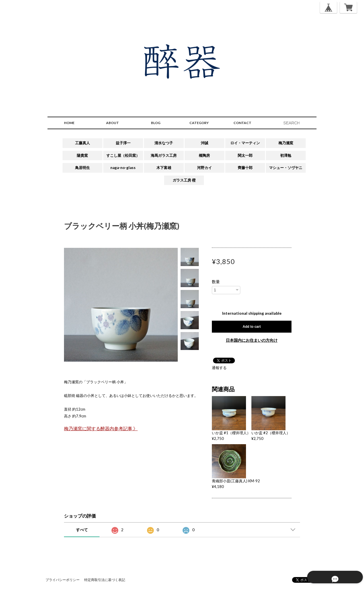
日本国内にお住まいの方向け (252, 340)
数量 (216, 282)
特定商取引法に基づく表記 (105, 580)
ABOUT (112, 123)
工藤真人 (82, 143)
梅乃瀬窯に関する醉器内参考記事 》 (101, 429)
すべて (82, 530)
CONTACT (242, 123)
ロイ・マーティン (245, 143)
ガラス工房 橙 (184, 180)
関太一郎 (245, 155)
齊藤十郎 (245, 168)
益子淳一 (123, 143)
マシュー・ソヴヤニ (286, 168)
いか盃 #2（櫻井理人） (271, 433)
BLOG (156, 123)
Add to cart (252, 327)
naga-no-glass (123, 168)
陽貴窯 (82, 155)
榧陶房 (204, 155)
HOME (69, 123)
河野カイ (204, 168)
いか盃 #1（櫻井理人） (231, 433)
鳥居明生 (82, 168)
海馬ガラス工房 (164, 155)
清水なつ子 (164, 143)
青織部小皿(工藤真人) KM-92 (236, 481)
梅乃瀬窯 (286, 143)
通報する (219, 368)
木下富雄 (164, 168)
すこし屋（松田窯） (123, 155)
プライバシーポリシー (63, 580)
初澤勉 (286, 155)
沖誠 (204, 143)
